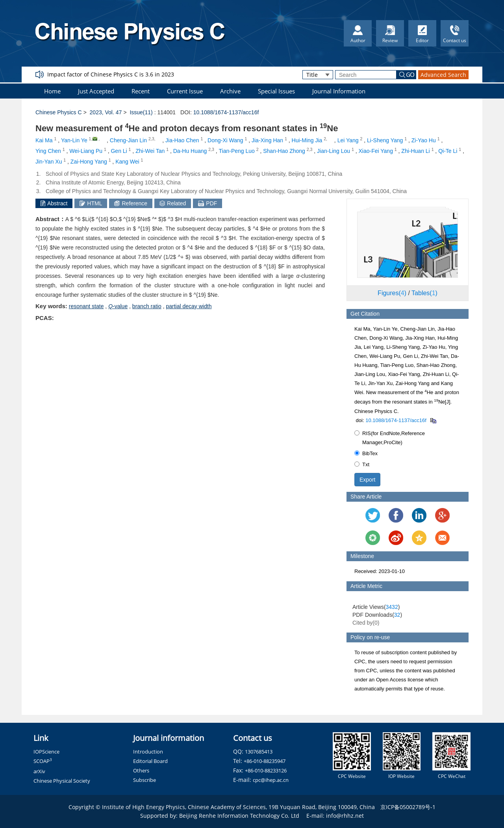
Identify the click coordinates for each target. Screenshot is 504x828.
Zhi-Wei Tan (150, 151)
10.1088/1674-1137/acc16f (226, 112)
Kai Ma (44, 140)
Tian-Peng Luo (237, 151)
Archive (230, 91)
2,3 (151, 139)
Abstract (54, 203)
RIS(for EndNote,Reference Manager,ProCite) (390, 438)
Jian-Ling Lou (334, 151)
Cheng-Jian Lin (128, 140)
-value (118, 306)
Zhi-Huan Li (415, 151)
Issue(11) (141, 112)
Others (141, 770)
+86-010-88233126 (266, 770)
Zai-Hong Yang (89, 162)
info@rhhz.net (345, 816)
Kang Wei (127, 162)
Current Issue (185, 91)
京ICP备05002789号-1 (408, 807)
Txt (362, 464)
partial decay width (189, 306)
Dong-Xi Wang (225, 140)
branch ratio (147, 306)
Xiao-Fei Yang (376, 151)
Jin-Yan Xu (49, 162)
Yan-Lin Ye (74, 140)
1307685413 (259, 752)
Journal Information (339, 91)
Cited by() (366, 623)
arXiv (39, 771)
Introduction (148, 752)
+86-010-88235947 (265, 761)
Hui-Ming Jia (307, 140)
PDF (208, 203)
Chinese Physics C (59, 112)
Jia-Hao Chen (182, 140)
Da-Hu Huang (190, 151)
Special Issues (276, 91)
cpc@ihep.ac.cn (271, 780)
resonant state (86, 306)
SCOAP (43, 761)
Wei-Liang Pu (86, 151)
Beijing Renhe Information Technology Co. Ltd (239, 816)
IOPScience (46, 752)
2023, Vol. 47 (106, 112)
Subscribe (145, 780)
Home (52, 91)
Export (367, 480)
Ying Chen (48, 151)
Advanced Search (443, 75)
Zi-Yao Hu (424, 140)
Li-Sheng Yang (385, 140)
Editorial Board (150, 761)
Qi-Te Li (448, 151)
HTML (91, 203)
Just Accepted (96, 91)
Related (173, 203)
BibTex (366, 453)
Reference (131, 203)
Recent (141, 91)
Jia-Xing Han (267, 140)
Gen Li (119, 151)
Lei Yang (348, 140)
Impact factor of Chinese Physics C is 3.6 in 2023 (111, 74)
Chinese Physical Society (62, 781)
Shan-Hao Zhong (284, 151)
